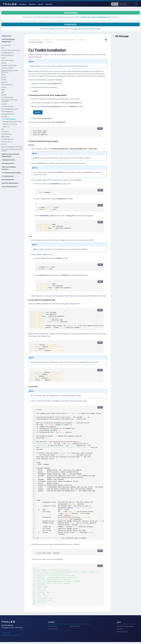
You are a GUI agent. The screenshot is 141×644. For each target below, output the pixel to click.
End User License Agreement (125, 628)
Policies (4, 76)
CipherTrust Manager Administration (8, 40)
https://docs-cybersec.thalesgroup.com (96, 17)
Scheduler (4, 103)
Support (51, 624)
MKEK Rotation (6, 136)
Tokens (3, 74)
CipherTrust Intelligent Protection (9, 166)
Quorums (4, 86)
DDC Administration (9, 178)
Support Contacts (75, 628)
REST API (4, 143)
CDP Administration (9, 161)
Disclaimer (120, 631)
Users (3, 47)
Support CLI (6, 126)
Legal (119, 624)
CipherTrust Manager (35, 40)
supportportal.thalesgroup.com (10, 637)
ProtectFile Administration (11, 181)
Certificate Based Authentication (11, 50)
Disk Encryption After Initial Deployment (9, 100)
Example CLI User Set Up (10, 123)
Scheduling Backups (7, 96)
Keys (3, 128)
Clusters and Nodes (7, 67)
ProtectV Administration (10, 184)
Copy (100, 129)
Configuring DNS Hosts (8, 113)
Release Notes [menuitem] (49, 4)
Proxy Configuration (7, 84)
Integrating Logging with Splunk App (12, 146)
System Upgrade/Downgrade (10, 108)
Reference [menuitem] (41, 4)
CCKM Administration (9, 158)
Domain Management (8, 55)
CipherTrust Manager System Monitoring (10, 70)
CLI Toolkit (5, 116)
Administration (6, 35)
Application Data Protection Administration (11, 154)
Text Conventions (53, 631)
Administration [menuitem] (32, 4)
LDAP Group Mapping (7, 60)
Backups (4, 94)
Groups (3, 57)
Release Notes (53, 628)
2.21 (79, 29)
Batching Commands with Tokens (12, 121)
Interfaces (4, 81)
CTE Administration (9, 175)
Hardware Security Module (9, 65)
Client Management (7, 111)
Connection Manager (8, 106)
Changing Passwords (7, 52)
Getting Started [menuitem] (23, 4)
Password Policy (6, 45)
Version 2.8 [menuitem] (50, 42)
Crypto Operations (7, 133)
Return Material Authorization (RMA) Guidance (12, 149)
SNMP (3, 89)
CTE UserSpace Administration (7, 171)
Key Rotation (5, 131)
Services (4, 62)
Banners (4, 79)
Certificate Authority (7, 138)
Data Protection (7, 141)
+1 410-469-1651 (6, 635)
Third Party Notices (122, 634)
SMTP (3, 91)
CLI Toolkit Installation (9, 118)
